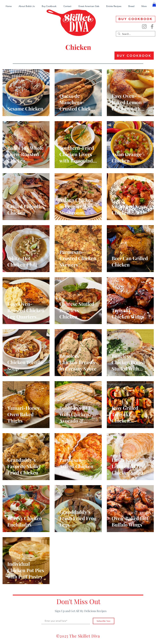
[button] (114, 6)
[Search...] (135, 34)
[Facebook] (152, 26)
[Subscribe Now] (104, 621)
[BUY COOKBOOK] (136, 19)
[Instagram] (144, 26)
